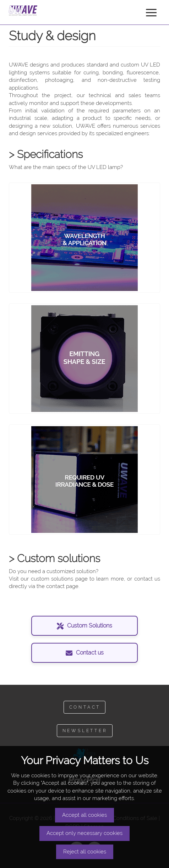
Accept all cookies (84, 815)
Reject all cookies (85, 852)
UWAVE (27, 11)
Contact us (85, 653)
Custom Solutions (84, 626)
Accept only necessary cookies (84, 833)
